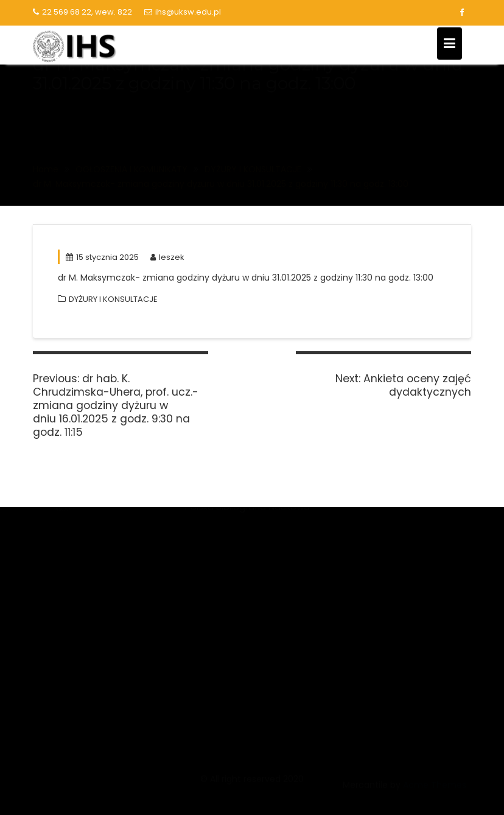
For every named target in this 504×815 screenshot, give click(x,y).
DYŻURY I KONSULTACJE (113, 299)
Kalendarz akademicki (389, 578)
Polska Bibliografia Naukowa (247, 636)
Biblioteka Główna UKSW (394, 533)
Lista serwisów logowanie (397, 555)
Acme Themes (435, 792)
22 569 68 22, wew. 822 (82, 12)
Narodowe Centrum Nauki (243, 536)
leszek (167, 257)
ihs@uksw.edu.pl (183, 12)
